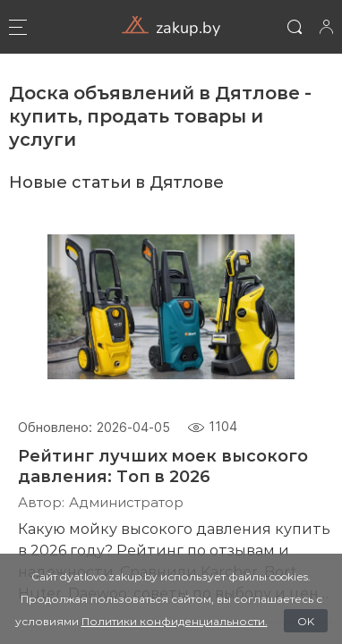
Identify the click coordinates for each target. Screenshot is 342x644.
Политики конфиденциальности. (175, 621)
